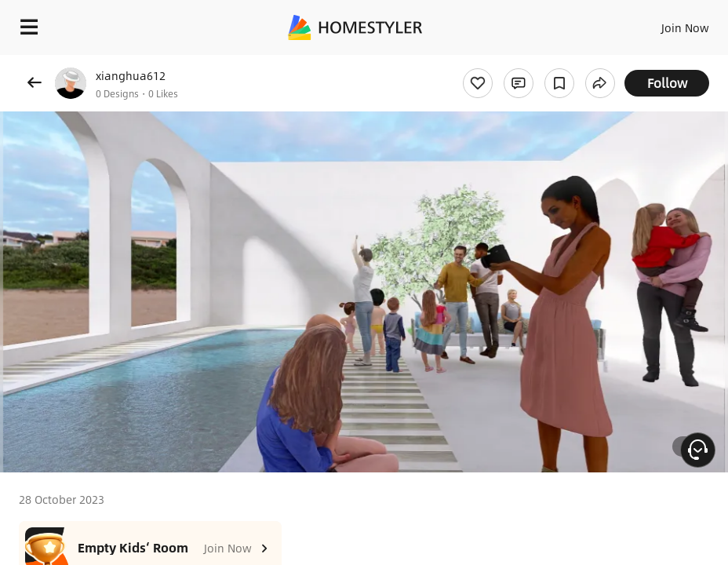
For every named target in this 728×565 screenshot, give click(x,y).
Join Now (685, 27)
